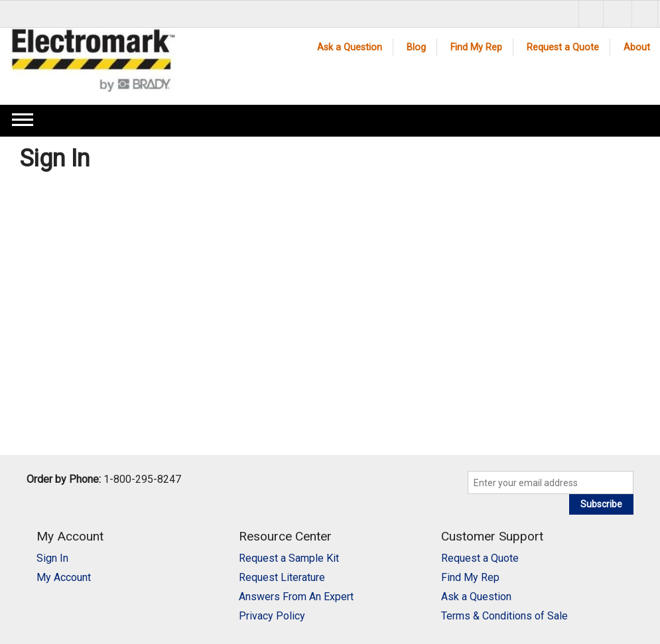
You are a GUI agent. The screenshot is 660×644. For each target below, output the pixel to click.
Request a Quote (563, 47)
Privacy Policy (272, 616)
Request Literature (282, 577)
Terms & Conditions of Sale (504, 616)
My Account (64, 577)
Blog (416, 47)
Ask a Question (350, 47)
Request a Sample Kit (289, 558)
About (637, 47)
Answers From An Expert (296, 597)
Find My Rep (476, 47)
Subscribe (601, 504)
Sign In (52, 558)
